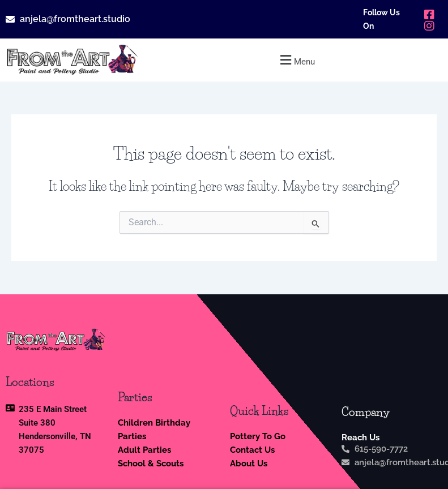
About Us (249, 463)
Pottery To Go (258, 436)
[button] (296, 60)
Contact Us (252, 450)
